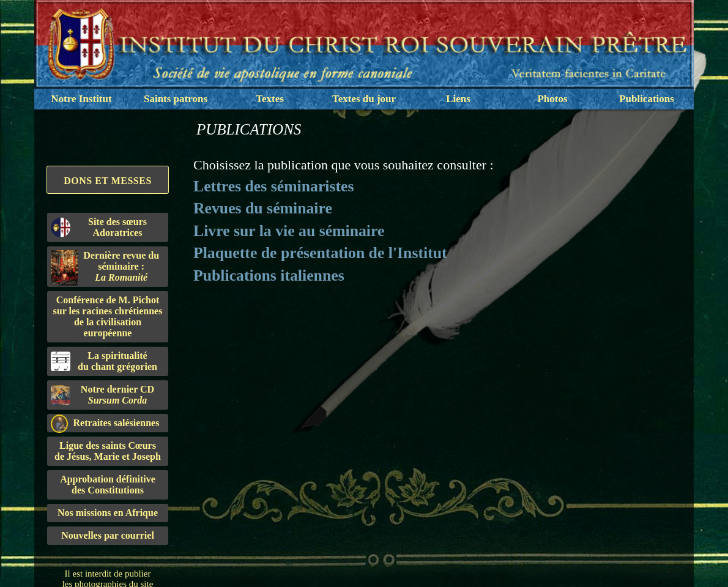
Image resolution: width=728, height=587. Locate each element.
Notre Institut (81, 99)
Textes (270, 99)
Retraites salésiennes (105, 423)
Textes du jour (364, 99)
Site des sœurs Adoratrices (99, 227)
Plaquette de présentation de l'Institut (320, 253)
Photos (552, 99)
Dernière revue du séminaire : (105, 268)
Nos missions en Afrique (108, 513)
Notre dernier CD (102, 395)
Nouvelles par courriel (108, 535)
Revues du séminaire (263, 208)
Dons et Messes (108, 181)
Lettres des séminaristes (274, 186)
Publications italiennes (269, 275)
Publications (647, 99)
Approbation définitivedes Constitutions (108, 485)
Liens (458, 99)
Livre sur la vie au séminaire (289, 231)
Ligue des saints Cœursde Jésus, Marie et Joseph (108, 451)
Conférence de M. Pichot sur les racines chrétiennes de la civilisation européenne (108, 316)
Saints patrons (176, 99)
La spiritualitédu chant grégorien (104, 361)
